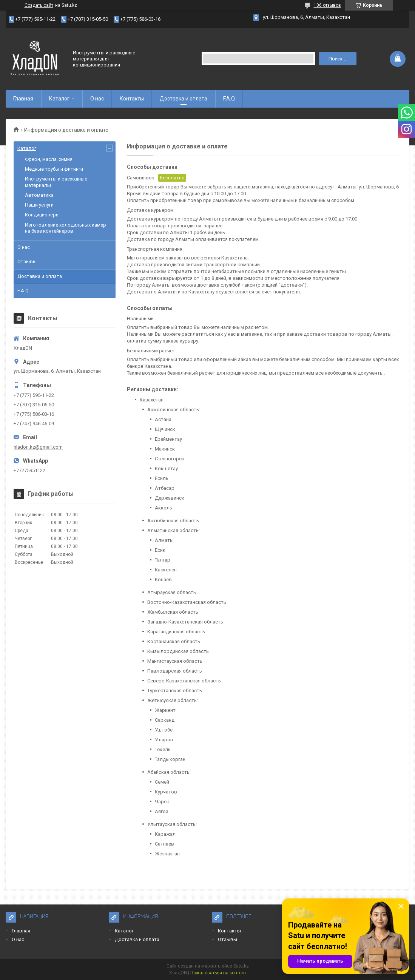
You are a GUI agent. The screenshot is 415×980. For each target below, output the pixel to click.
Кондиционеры (42, 215)
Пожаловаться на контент (218, 973)
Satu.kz (241, 966)
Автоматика (39, 195)
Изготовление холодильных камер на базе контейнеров (66, 228)
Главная (23, 99)
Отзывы (27, 262)
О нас (97, 99)
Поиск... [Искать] (338, 59)
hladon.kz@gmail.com (38, 447)
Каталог (59, 99)
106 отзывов (327, 5)
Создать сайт (39, 5)
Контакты (132, 99)
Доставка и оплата (184, 99)
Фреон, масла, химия (49, 159)
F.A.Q (229, 99)
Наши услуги (39, 205)
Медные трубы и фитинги (54, 169)
